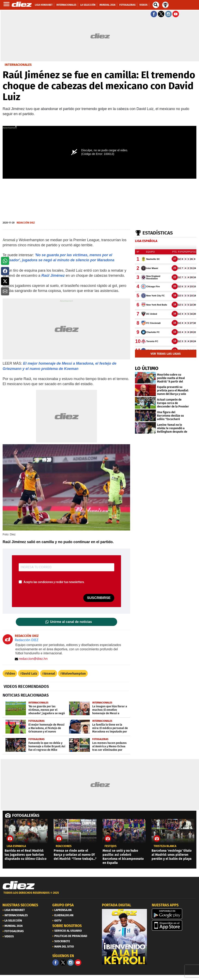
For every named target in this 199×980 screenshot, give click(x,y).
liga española (16, 846)
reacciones (64, 846)
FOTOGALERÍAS (26, 815)
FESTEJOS (111, 846)
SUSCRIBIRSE (99, 598)
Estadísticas (158, 233)
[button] (5, 261)
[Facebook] (56, 963)
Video (11, 674)
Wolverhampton (74, 674)
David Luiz (29, 674)
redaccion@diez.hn (31, 659)
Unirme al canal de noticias (71, 622)
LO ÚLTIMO (147, 368)
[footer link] (99, 895)
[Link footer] (19, 885)
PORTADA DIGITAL (117, 905)
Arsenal (50, 674)
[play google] (174, 914)
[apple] (174, 925)
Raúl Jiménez (53, 276)
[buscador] (156, 5)
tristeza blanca (165, 846)
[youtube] (78, 963)
